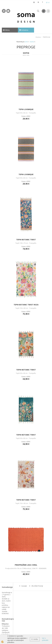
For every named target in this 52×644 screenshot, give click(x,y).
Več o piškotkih (45, 639)
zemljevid (6, 632)
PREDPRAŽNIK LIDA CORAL (26, 565)
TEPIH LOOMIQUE (26, 109)
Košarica (24, 30)
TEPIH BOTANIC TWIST (26, 240)
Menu (6, 30)
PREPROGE (47, 37)
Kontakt (24, 586)
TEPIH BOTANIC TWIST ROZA (26, 305)
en (49, 2)
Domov (38, 37)
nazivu (33, 42)
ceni (27, 42)
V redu (35, 639)
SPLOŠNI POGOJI (37, 586)
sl (47, 2)
